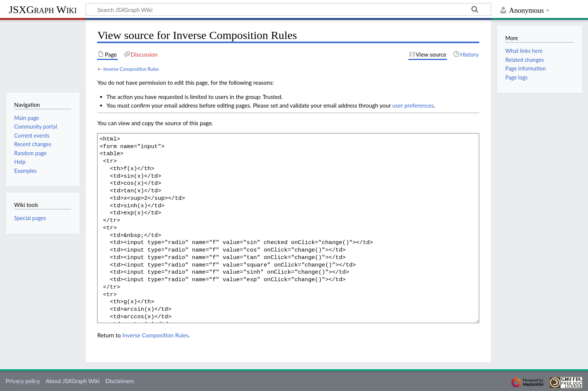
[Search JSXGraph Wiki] (288, 9)
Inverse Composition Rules (131, 69)
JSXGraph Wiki (43, 10)
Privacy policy (23, 381)
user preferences (413, 105)
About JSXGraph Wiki (73, 381)
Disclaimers (120, 381)
